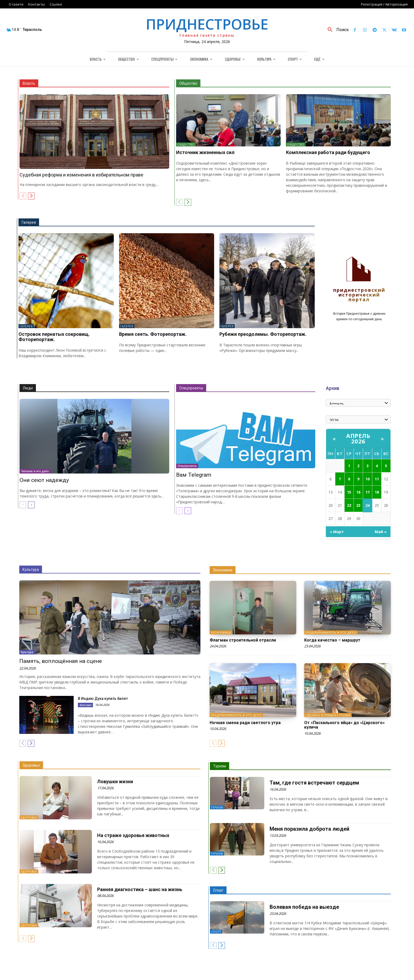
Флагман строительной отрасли (243, 640)
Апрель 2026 (358, 438)
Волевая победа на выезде (304, 907)
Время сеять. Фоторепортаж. (153, 334)
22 (349, 505)
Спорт (218, 890)
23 (358, 505)
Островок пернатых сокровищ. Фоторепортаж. (54, 337)
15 (349, 492)
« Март (337, 532)
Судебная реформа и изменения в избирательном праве (81, 175)
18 (377, 492)
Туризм (220, 766)
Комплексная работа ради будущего (328, 152)
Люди (28, 388)
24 (368, 505)
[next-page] (31, 196)
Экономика (223, 570)
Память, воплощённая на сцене (61, 661)
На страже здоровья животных (133, 835)
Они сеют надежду (44, 480)
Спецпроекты (191, 388)
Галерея (29, 222)
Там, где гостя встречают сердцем (314, 783)
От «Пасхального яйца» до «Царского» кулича (344, 725)
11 (377, 479)
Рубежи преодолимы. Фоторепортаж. (263, 334)
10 (368, 479)
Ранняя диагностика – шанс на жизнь (140, 889)
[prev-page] (23, 196)
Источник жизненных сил (205, 152)
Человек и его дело (35, 471)
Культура (31, 570)
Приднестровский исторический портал (359, 295)
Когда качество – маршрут (332, 640)
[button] (336, 30)
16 (358, 492)
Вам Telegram (194, 475)
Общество (188, 83)
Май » (381, 532)
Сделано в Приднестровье (328, 715)
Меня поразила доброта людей (309, 829)
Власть (29, 83)
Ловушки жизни (115, 781)
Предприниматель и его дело (331, 633)
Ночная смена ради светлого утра (245, 723)
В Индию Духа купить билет (103, 699)
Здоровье (31, 765)
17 (368, 492)
